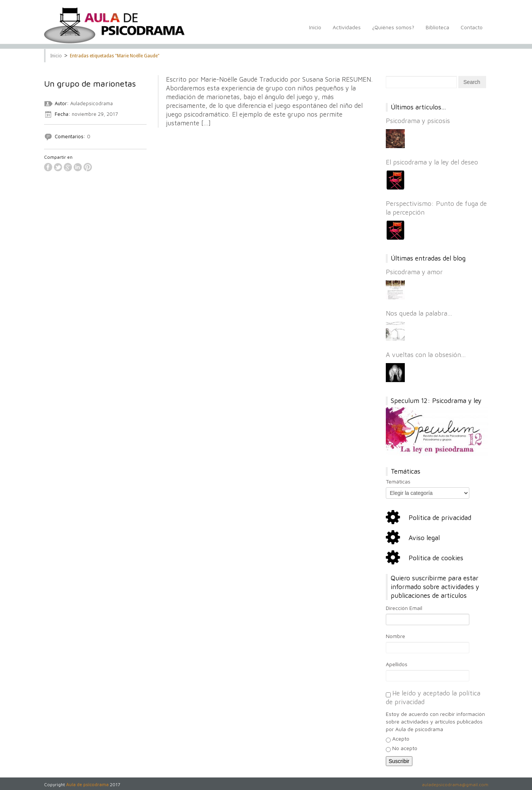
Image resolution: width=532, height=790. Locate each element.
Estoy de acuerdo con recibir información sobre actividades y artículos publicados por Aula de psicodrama (435, 721)
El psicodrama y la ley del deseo (432, 162)
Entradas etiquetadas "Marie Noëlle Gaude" (115, 56)
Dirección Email (404, 608)
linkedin (78, 167)
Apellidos (397, 664)
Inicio (315, 31)
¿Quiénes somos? (393, 31)
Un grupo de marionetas (90, 84)
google (68, 167)
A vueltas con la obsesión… (426, 355)
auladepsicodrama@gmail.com (455, 784)
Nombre (395, 636)
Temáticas (398, 481)
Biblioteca (437, 31)
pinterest (88, 167)
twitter (58, 167)
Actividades (347, 31)
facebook (48, 167)
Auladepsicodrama (92, 103)
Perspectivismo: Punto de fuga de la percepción (436, 208)
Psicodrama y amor (414, 272)
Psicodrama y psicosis (418, 121)
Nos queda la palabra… (419, 313)
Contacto (472, 31)
